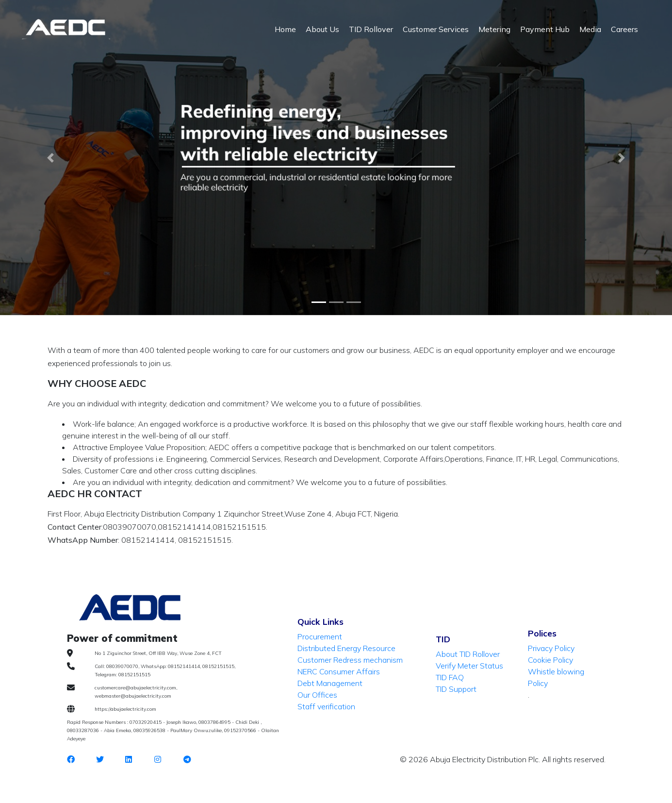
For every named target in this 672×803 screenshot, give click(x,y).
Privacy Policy (551, 648)
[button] (50, 158)
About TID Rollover (468, 654)
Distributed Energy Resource (346, 648)
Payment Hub (545, 29)
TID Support (456, 689)
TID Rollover (371, 29)
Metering (494, 29)
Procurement (320, 636)
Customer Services (436, 29)
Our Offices (317, 695)
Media (590, 29)
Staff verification (326, 706)
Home (285, 29)
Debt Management (330, 683)
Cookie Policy (550, 660)
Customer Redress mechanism (350, 660)
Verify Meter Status (469, 666)
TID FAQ (450, 677)
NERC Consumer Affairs (339, 671)
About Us (322, 29)
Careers (624, 29)
